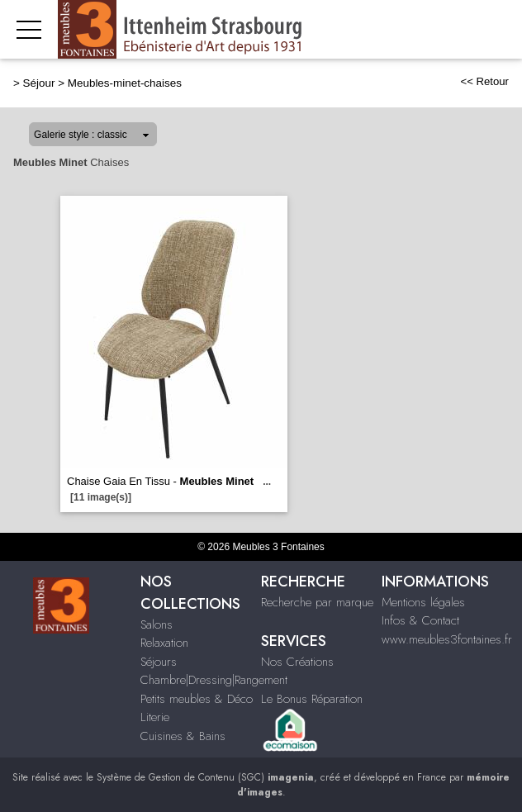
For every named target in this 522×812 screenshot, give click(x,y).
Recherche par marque (317, 602)
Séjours (159, 662)
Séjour (39, 83)
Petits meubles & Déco (197, 699)
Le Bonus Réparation (312, 699)
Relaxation (164, 643)
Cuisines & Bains (183, 736)
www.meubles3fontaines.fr (447, 639)
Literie (155, 717)
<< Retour (484, 81)
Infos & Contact (420, 620)
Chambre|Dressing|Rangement (214, 680)
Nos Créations (297, 662)
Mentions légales (423, 602)
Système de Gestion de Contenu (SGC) (205, 777)
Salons (157, 624)
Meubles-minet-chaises (125, 83)
